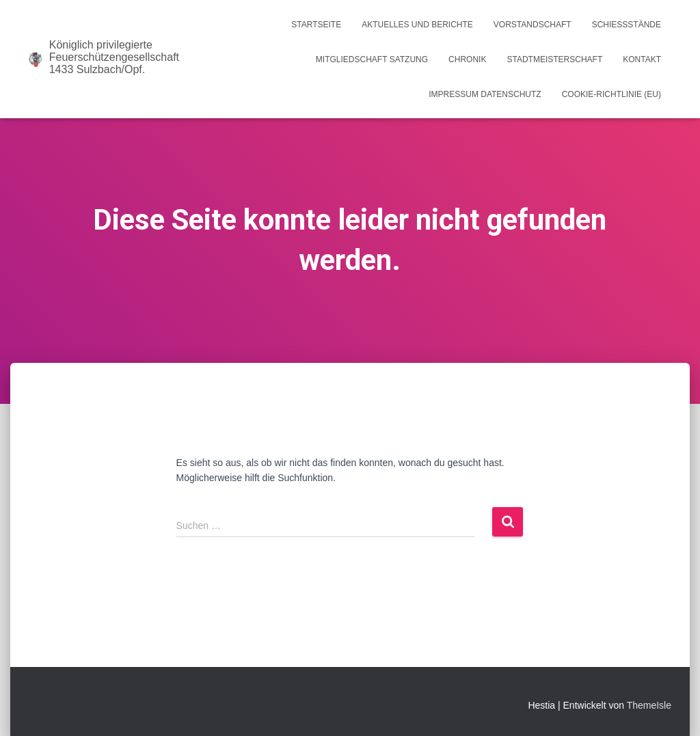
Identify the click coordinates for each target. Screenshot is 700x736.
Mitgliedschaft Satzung (372, 59)
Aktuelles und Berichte (417, 25)
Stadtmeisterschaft (554, 59)
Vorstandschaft (533, 25)
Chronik (467, 59)
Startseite (316, 25)
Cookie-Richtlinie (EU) (611, 94)
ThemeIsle (649, 705)
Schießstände (627, 25)
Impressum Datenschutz (485, 94)
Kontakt (642, 59)
